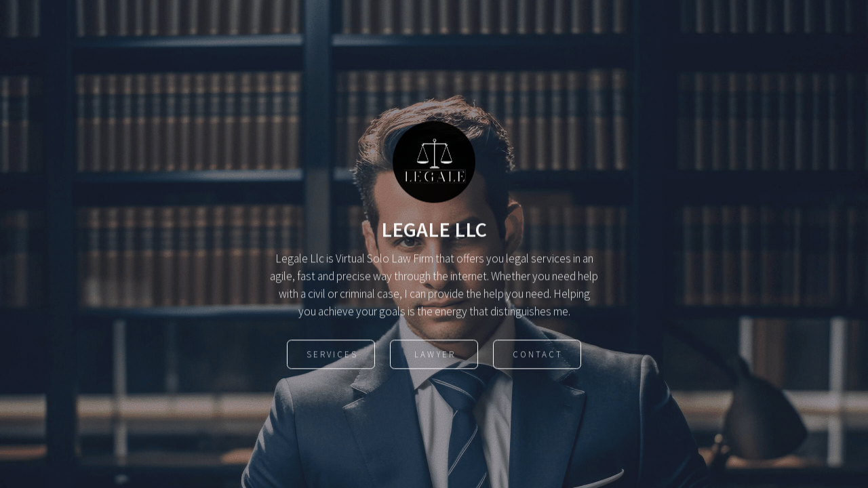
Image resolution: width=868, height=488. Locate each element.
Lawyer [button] (435, 355)
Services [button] (332, 355)
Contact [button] (538, 355)
